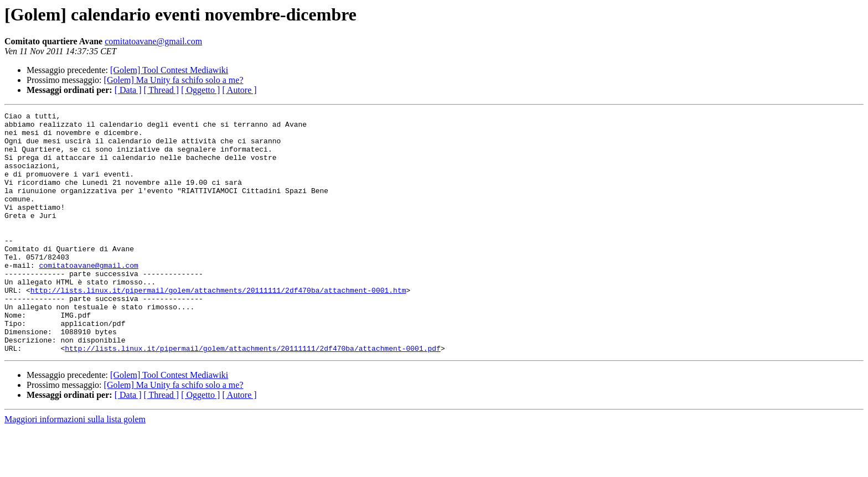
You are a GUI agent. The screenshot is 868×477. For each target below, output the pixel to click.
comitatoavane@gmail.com (153, 41)
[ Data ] (128, 90)
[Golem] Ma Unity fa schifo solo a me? (174, 80)
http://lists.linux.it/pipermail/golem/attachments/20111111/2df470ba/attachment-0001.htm (218, 326)
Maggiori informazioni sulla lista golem (75, 467)
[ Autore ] (239, 90)
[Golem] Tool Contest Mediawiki (169, 70)
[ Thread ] (162, 90)
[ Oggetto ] (200, 90)
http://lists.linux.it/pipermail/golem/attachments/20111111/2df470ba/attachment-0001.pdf (253, 396)
